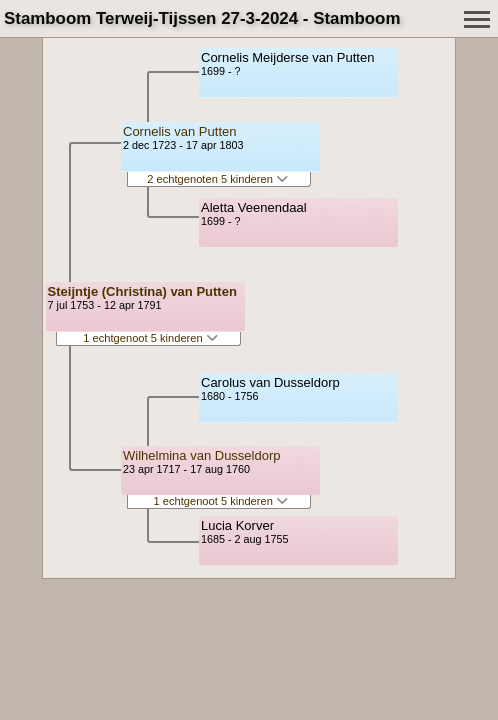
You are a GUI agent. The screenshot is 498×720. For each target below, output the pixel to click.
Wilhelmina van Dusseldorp (202, 455)
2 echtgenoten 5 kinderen (217, 179)
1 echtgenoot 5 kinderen (150, 338)
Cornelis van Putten (179, 131)
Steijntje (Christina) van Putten (142, 291)
